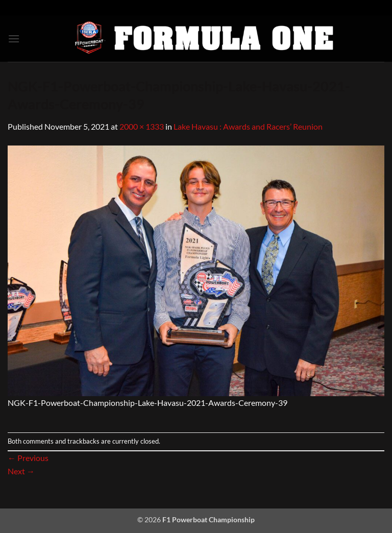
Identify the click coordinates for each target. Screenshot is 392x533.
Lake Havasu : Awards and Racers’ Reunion (248, 126)
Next (21, 471)
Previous (28, 458)
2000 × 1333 (142, 126)
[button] (14, 39)
